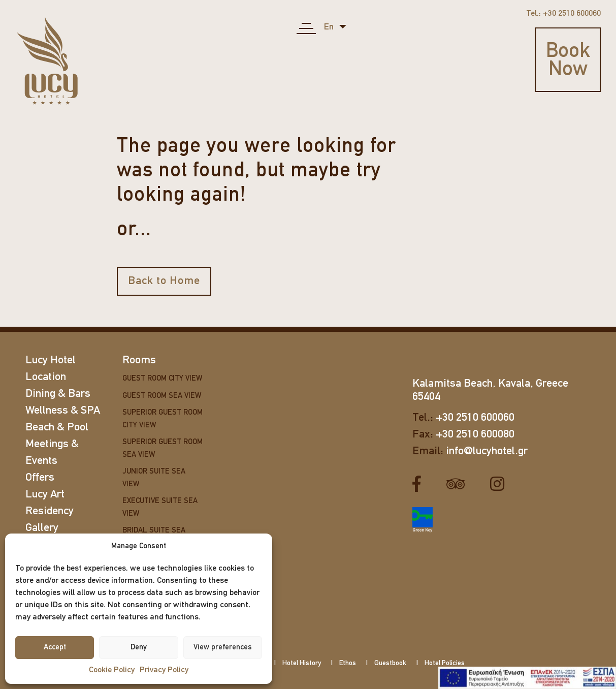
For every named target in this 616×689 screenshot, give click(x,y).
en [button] (330, 27)
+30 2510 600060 (475, 418)
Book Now (568, 61)
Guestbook (390, 663)
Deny (139, 648)
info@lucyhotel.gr (487, 451)
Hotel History (302, 663)
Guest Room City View (162, 379)
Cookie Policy (112, 670)
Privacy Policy (164, 670)
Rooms (139, 361)
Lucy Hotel (51, 361)
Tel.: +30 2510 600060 (563, 14)
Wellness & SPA (63, 411)
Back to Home (164, 281)
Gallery (42, 528)
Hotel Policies (445, 663)
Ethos (348, 663)
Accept (55, 648)
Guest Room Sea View (162, 396)
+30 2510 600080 (475, 435)
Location (46, 377)
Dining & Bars (58, 394)
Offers (40, 478)
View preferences (223, 648)
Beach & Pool (57, 428)
